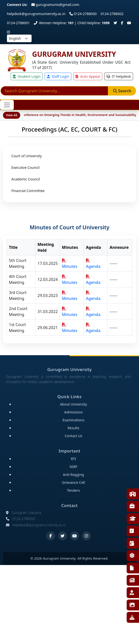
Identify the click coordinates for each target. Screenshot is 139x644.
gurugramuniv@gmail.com (55, 5)
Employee (132, 593)
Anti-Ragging (73, 475)
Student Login (27, 76)
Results (73, 428)
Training (132, 506)
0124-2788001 (18, 23)
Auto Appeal (88, 76)
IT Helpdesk (119, 76)
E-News (132, 580)
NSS (132, 556)
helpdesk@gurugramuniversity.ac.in (36, 14)
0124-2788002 (112, 14)
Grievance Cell (73, 482)
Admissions (73, 412)
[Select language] (19, 38)
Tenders (73, 490)
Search (122, 91)
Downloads (132, 617)
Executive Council (25, 167)
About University (73, 404)
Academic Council (26, 179)
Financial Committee (28, 191)
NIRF (73, 467)
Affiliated (133, 519)
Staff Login (58, 76)
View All (12, 115)
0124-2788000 (83, 14)
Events (132, 543)
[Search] (54, 91)
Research (132, 531)
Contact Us (73, 436)
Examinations (73, 420)
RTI (132, 568)
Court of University (27, 156)
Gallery (132, 605)
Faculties (133, 494)
